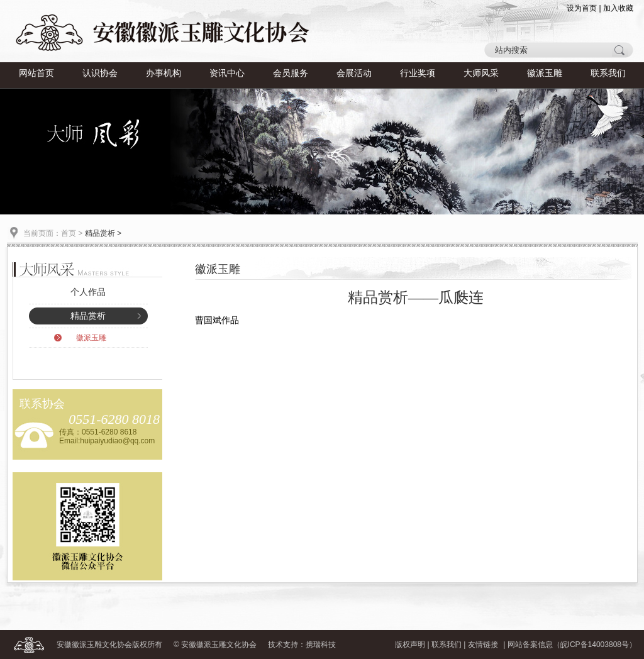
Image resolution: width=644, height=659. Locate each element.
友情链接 (483, 645)
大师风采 (481, 73)
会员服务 (291, 73)
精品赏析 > (103, 233)
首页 (69, 233)
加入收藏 (618, 8)
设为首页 (582, 8)
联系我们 (608, 73)
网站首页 (36, 73)
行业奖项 (418, 73)
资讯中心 (227, 73)
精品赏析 (88, 316)
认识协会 (100, 73)
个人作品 (88, 292)
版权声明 (410, 645)
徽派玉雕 (545, 73)
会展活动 (354, 73)
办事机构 (164, 73)
